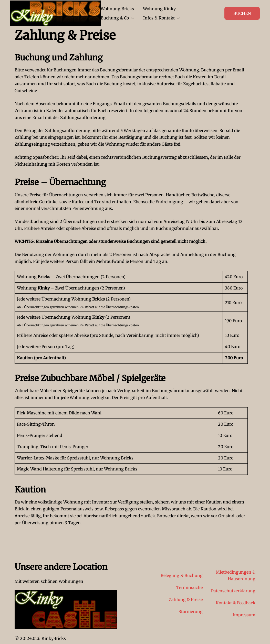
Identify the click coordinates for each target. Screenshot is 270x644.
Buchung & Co (115, 18)
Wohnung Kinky (159, 9)
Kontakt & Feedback (236, 603)
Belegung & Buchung (182, 575)
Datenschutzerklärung (233, 591)
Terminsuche (189, 587)
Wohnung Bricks (117, 9)
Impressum (244, 615)
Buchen (242, 13)
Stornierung (191, 611)
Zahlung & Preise (186, 599)
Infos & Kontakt (159, 18)
